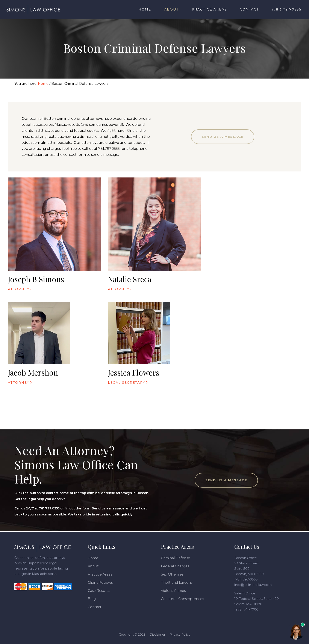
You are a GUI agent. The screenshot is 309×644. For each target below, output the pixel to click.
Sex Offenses (172, 574)
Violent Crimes (173, 591)
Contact (95, 607)
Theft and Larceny (177, 583)
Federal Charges (175, 566)
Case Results (99, 591)
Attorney (19, 289)
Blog (92, 599)
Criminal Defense (176, 558)
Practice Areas (100, 574)
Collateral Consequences (182, 599)
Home (93, 558)
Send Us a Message (223, 137)
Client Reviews (100, 583)
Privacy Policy (180, 635)
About (93, 566)
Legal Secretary (127, 383)
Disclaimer (157, 635)
